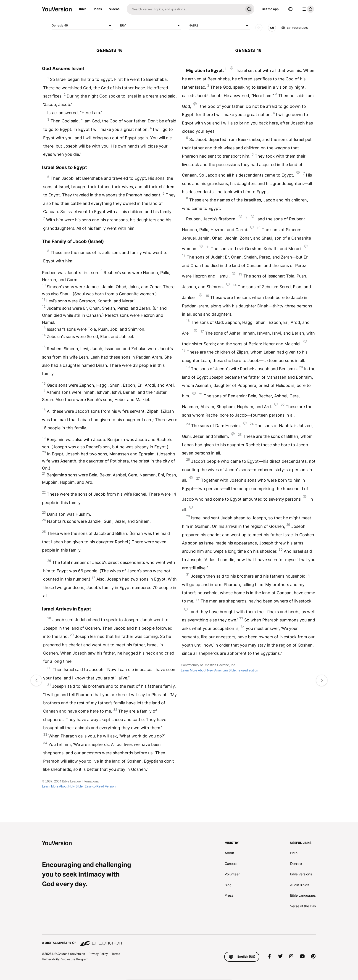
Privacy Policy (98, 954)
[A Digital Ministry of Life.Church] (179, 941)
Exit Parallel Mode (295, 28)
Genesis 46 (82, 26)
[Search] (185, 9)
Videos (114, 9)
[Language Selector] (290, 9)
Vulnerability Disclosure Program (65, 959)
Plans (98, 9)
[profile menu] (307, 9)
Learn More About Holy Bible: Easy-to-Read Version (79, 786)
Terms (116, 954)
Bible (83, 9)
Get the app (270, 9)
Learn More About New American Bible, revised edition (220, 670)
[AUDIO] (259, 28)
